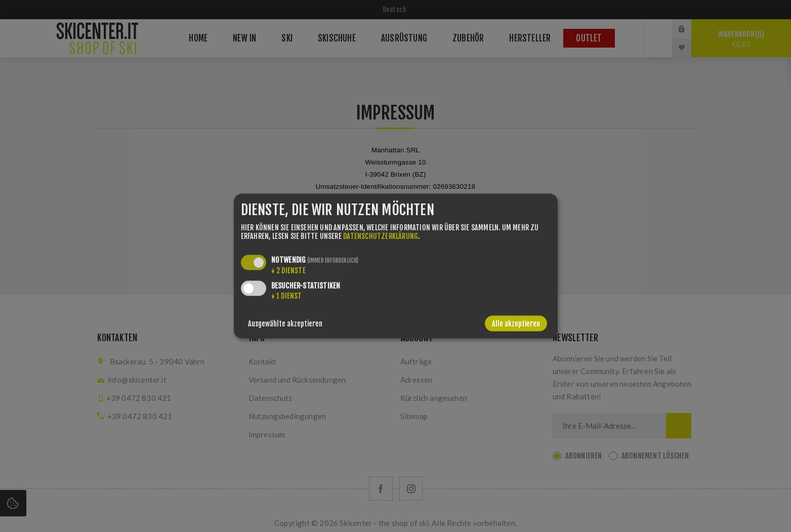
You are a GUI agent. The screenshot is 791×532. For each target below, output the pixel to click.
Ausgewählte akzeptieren (285, 324)
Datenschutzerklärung (381, 236)
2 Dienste (288, 271)
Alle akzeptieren (516, 324)
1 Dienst (287, 296)
